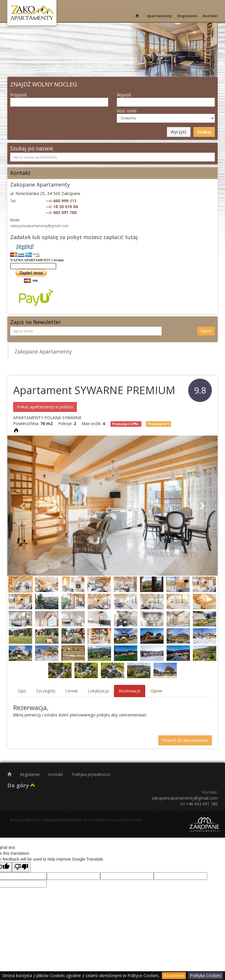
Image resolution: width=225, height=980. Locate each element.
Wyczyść (179, 132)
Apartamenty (159, 16)
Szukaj (204, 132)
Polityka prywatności (91, 774)
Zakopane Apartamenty (43, 351)
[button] (23, 506)
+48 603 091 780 (202, 804)
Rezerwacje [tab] (130, 691)
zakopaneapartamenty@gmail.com (39, 226)
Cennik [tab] (71, 691)
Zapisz (206, 331)
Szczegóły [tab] (46, 691)
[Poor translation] (21, 867)
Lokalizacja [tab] (98, 691)
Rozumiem (174, 975)
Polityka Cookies (206, 975)
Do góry (21, 785)
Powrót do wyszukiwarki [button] (185, 740)
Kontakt (210, 16)
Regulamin (187, 16)
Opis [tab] (22, 691)
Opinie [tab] (156, 691)
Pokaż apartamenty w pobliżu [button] (45, 407)
